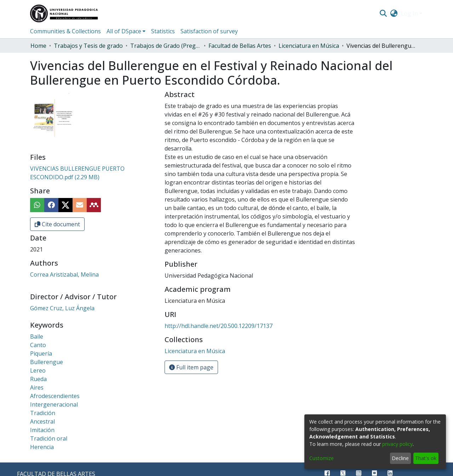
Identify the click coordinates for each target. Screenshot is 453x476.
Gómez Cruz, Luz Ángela (62, 308)
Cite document (57, 224)
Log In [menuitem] (409, 13)
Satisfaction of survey (209, 31)
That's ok (426, 458)
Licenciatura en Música (309, 46)
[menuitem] (394, 13)
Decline (400, 458)
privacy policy (397, 444)
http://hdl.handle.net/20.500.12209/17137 (219, 326)
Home (38, 46)
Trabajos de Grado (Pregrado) (166, 46)
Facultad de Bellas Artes (240, 46)
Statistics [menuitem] (163, 31)
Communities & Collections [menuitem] (65, 31)
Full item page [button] (191, 367)
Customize (322, 458)
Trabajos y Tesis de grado (88, 46)
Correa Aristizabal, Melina (64, 274)
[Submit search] (383, 13)
